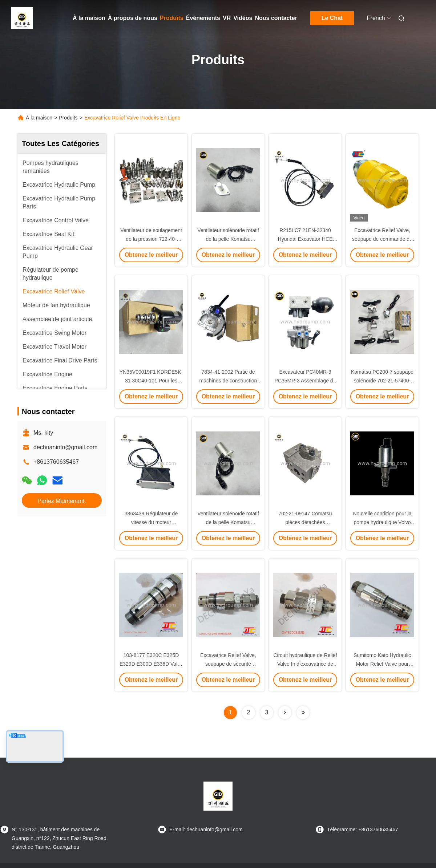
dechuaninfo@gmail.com (65, 447)
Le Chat (332, 18)
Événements (203, 18)
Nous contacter (276, 18)
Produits (172, 18)
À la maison (89, 18)
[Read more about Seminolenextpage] (285, 713)
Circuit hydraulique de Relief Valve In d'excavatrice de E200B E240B (305, 664)
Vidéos (243, 18)
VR (227, 18)
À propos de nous (133, 18)
